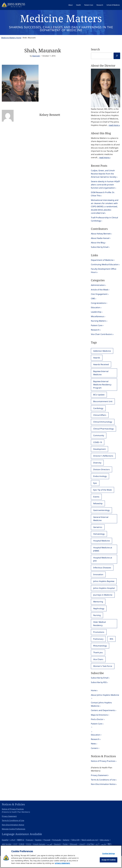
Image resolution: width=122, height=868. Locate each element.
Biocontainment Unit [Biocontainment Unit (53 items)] (103, 407)
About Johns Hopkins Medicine (105, 705)
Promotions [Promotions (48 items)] (99, 641)
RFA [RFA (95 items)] (111, 648)
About (71, 5)
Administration (98, 289)
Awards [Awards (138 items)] (97, 362)
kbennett (36, 56)
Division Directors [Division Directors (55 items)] (102, 476)
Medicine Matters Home (11, 38)
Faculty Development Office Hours (104, 274)
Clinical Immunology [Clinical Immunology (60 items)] (103, 428)
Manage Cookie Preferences (14, 841)
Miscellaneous (98, 321)
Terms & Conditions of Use (103, 792)
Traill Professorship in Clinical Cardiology (105, 222)
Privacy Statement (99, 787)
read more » (114, 126)
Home (94, 700)
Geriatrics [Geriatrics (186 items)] (98, 535)
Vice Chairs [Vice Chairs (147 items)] (98, 669)
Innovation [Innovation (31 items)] (98, 583)
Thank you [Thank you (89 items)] (98, 662)
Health (78, 5)
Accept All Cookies (109, 860)
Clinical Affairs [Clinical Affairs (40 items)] (100, 421)
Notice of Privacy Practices (103, 772)
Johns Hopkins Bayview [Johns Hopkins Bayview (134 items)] (104, 590)
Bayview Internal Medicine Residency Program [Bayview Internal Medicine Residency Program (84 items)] (102, 390)
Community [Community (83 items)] (99, 442)
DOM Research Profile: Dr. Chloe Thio (103, 196)
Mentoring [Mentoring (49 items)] (98, 610)
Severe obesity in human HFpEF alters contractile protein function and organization (105, 186)
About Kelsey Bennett (101, 236)
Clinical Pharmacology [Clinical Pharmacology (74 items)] (103, 435)
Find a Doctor (97, 730)
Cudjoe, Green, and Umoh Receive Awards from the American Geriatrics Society (104, 175)
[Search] (117, 56)
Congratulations (98, 307)
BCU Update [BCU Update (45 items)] (99, 400)
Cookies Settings (108, 854)
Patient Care (89, 5)
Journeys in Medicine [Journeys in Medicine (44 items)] (103, 603)
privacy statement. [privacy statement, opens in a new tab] (63, 863)
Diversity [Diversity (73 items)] (97, 469)
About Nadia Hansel (100, 241)
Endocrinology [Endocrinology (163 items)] (100, 483)
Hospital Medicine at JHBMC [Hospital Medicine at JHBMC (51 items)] (103, 557)
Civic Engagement (99, 298)
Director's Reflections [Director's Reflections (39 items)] (103, 462)
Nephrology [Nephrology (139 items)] (99, 617)
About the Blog (98, 246)
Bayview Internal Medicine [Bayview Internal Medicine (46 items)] (101, 378)
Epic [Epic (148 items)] (95, 490)
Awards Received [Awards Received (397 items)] (101, 369)
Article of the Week (100, 293)
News (93, 755)
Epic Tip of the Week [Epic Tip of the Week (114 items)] (103, 497)
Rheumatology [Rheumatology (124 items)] (100, 655)
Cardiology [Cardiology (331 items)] (98, 414)
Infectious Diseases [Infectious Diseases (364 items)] (102, 576)
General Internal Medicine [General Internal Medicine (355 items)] (101, 526)
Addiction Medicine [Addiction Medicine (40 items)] (102, 356)
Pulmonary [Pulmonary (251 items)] (98, 648)
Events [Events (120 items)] (96, 504)
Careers (95, 759)
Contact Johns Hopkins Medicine (101, 715)
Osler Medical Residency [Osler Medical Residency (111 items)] (100, 633)
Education (96, 311)
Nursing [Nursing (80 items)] (97, 624)
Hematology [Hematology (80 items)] (99, 542)
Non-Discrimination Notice (103, 796)
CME (93, 302)
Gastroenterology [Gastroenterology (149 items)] (102, 517)
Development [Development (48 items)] (99, 455)
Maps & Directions (99, 725)
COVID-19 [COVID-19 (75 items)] (98, 448)
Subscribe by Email (100, 250)
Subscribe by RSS (99, 692)
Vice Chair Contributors (102, 339)
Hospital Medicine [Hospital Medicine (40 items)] (102, 548)
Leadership (96, 316)
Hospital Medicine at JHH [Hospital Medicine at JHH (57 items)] (103, 567)
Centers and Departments (103, 721)
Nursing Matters (99, 325)
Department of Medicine (102, 263)
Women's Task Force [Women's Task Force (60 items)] (103, 676)
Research (100, 5)
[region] (61, 857)
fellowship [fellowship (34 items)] (98, 511)
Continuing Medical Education (105, 268)
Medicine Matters (61, 18)
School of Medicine (113, 5)
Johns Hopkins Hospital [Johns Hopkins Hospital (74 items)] (104, 596)
